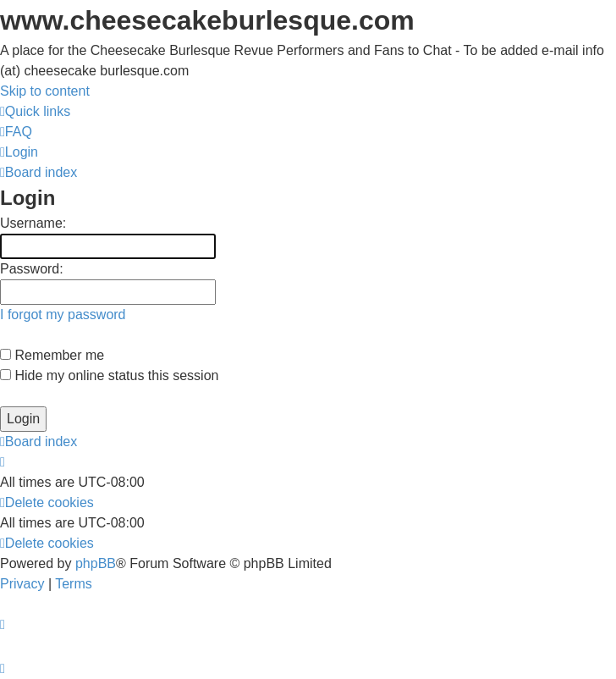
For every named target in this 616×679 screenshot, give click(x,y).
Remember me (52, 355)
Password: (32, 269)
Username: (33, 223)
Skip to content (45, 91)
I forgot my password (63, 315)
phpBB (96, 563)
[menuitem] (16, 132)
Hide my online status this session (109, 375)
